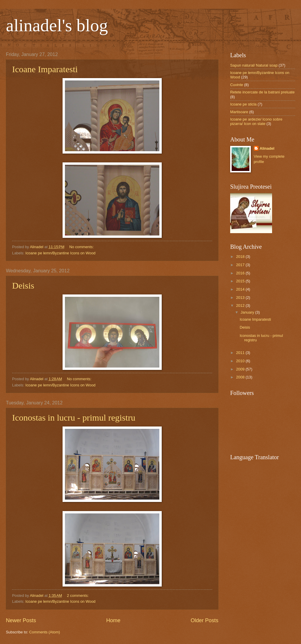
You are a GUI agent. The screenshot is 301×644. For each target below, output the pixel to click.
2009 (241, 369)
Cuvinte (237, 85)
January (248, 312)
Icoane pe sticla (243, 104)
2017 (241, 265)
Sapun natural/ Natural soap (254, 65)
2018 (241, 257)
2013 (241, 298)
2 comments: (78, 596)
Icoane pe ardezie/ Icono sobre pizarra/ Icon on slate (256, 121)
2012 (241, 305)
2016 (241, 273)
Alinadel (267, 148)
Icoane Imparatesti (45, 69)
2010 (241, 361)
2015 (241, 281)
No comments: (82, 247)
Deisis (23, 285)
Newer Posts (21, 620)
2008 (241, 377)
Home (113, 620)
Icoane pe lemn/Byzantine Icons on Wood (60, 253)
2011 (241, 353)
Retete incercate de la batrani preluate (262, 92)
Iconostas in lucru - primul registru (74, 417)
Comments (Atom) (45, 632)
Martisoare (239, 112)
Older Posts (205, 620)
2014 (241, 289)
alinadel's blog (57, 25)
